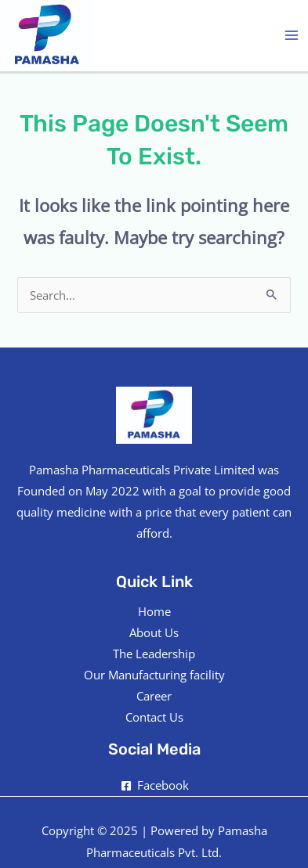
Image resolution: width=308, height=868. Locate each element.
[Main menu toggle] (292, 35)
